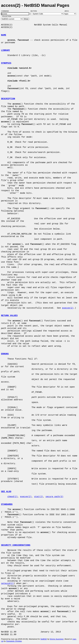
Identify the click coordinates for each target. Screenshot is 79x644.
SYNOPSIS (6, 63)
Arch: (68, 11)
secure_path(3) (54, 497)
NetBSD (44, 639)
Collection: (7, 16)
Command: (6, 11)
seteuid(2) (7, 584)
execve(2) (68, 308)
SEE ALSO (6, 492)
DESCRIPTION (8, 99)
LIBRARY (5, 50)
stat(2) (39, 497)
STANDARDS (7, 504)
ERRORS (5, 354)
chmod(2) (13, 497)
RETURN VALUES (9, 316)
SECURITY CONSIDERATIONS (16, 545)
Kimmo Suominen (57, 639)
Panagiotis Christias (14, 641)
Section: (34, 11)
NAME (4, 35)
